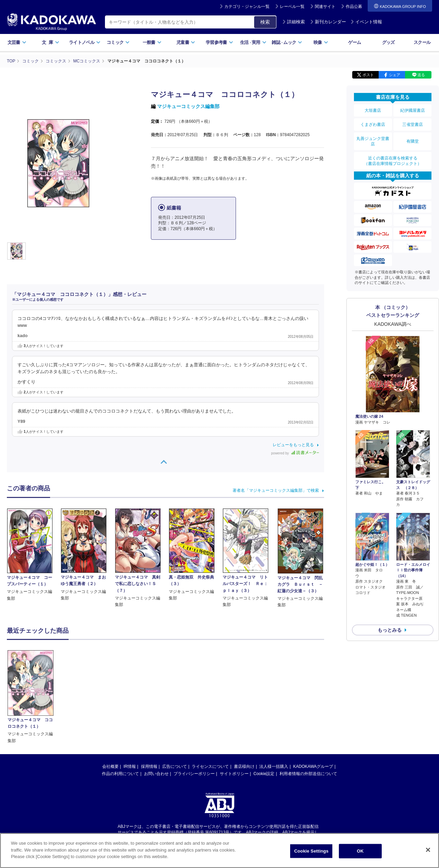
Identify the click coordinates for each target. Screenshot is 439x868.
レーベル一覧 (292, 7)
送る (421, 75)
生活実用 (253, 42)
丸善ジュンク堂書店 (373, 141)
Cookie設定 (264, 709)
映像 (321, 42)
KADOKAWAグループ (313, 701)
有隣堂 (413, 141)
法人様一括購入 (274, 701)
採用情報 (149, 701)
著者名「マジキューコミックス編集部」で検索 (276, 490)
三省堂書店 (413, 124)
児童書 (186, 42)
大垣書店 (373, 110)
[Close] (428, 850)
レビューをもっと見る (293, 445)
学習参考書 (219, 42)
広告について (175, 701)
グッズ (388, 42)
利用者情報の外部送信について (308, 709)
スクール (422, 42)
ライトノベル (85, 42)
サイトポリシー (234, 709)
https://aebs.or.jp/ (195, 773)
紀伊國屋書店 (413, 110)
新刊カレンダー (328, 22)
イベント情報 (366, 22)
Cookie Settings (311, 851)
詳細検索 (294, 22)
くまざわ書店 (373, 124)
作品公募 (354, 7)
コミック (118, 42)
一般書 (152, 42)
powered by (295, 453)
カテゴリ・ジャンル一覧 (247, 7)
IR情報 (130, 701)
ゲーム (354, 42)
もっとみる (390, 630)
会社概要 (110, 701)
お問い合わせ (156, 709)
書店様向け (244, 701)
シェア (395, 75)
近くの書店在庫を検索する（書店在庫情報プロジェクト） (393, 161)
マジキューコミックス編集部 (188, 106)
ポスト (368, 75)
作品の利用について (120, 709)
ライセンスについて (210, 701)
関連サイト (325, 7)
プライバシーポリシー (194, 709)
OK (360, 851)
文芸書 (17, 42)
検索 (265, 22)
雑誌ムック (287, 42)
